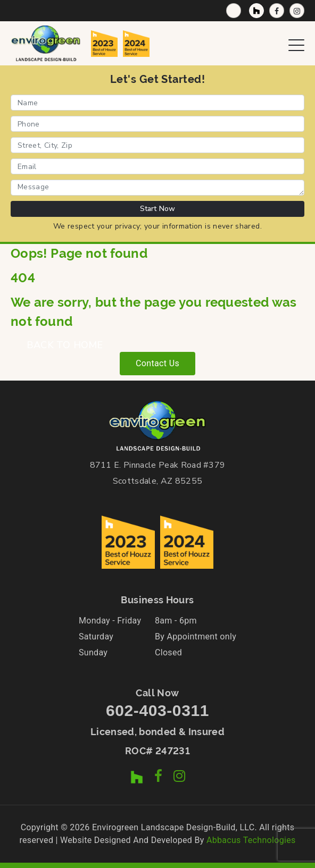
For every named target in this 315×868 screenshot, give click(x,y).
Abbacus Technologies (251, 840)
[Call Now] (234, 11)
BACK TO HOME (65, 345)
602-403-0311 (157, 710)
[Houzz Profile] (256, 11)
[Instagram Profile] (297, 11)
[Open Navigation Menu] (296, 43)
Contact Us (157, 363)
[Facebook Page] (277, 11)
